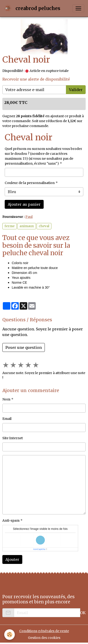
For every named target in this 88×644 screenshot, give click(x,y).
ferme (10, 226)
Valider (76, 90)
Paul (29, 217)
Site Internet (13, 438)
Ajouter (12, 559)
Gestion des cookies (44, 638)
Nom (6, 399)
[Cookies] (10, 635)
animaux (27, 226)
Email (7, 419)
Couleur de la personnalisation (30, 183)
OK (83, 613)
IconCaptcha (39, 549)
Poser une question (24, 347)
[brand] (33, 8)
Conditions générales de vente (44, 631)
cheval (44, 226)
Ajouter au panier (24, 204)
